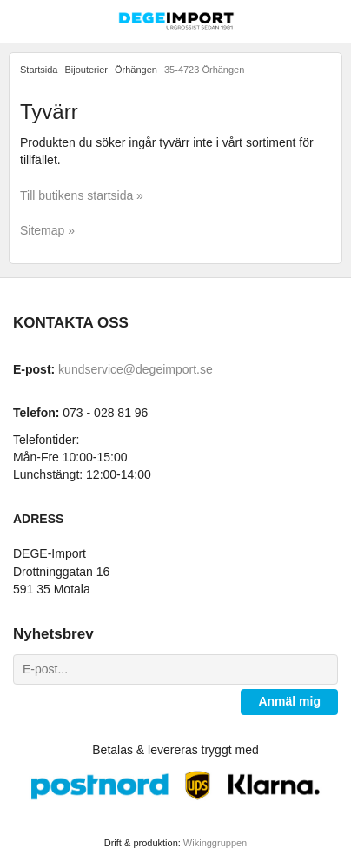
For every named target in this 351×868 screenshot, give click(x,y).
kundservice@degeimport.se (136, 369)
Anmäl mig (289, 701)
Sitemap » (47, 230)
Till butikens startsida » (82, 195)
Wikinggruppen (215, 843)
